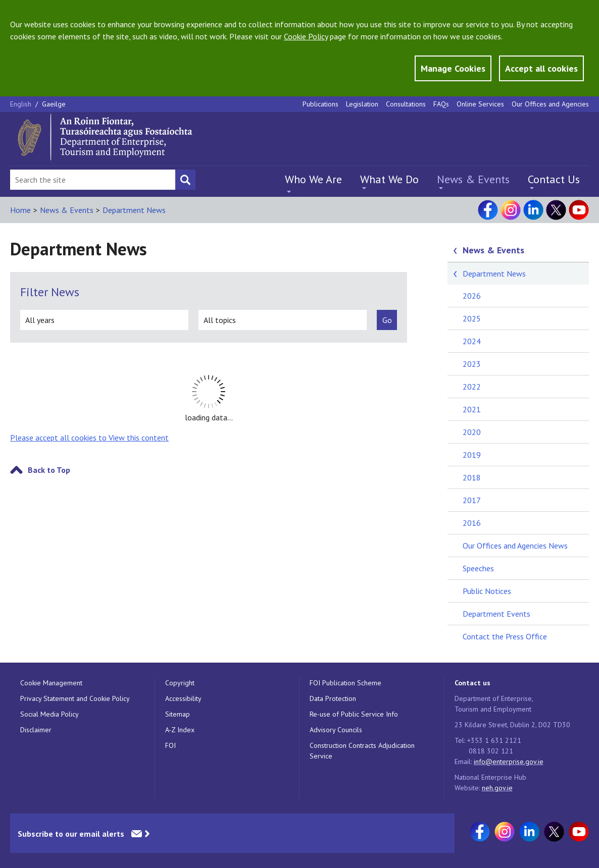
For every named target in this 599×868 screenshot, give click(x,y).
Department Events (496, 614)
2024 (472, 341)
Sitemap (178, 714)
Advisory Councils (336, 730)
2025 (472, 318)
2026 (472, 296)
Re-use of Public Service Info (354, 714)
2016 (472, 523)
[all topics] (283, 320)
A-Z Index (180, 730)
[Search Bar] (93, 180)
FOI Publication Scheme (345, 683)
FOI (170, 745)
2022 (472, 387)
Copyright (180, 683)
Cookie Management (51, 683)
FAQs (441, 104)
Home (20, 210)
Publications (320, 104)
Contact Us (554, 179)
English (22, 104)
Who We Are (313, 179)
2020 (472, 432)
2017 (472, 500)
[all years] (104, 320)
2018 (472, 477)
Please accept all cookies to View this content (89, 438)
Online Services (480, 104)
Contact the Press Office (505, 636)
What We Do (389, 179)
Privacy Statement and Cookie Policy (75, 698)
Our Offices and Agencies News (515, 546)
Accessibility (183, 698)
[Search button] (185, 180)
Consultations (406, 104)
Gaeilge (54, 104)
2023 (472, 364)
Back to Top (49, 470)
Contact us (472, 683)
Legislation (362, 104)
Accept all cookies (541, 68)
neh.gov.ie (497, 788)
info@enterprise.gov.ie (509, 762)
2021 (472, 409)
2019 (472, 455)
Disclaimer (36, 730)
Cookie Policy (306, 36)
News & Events (473, 179)
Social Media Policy (49, 714)
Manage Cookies (453, 68)
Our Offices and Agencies (550, 104)
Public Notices (487, 591)
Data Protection (333, 698)
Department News (134, 210)
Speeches (478, 568)
